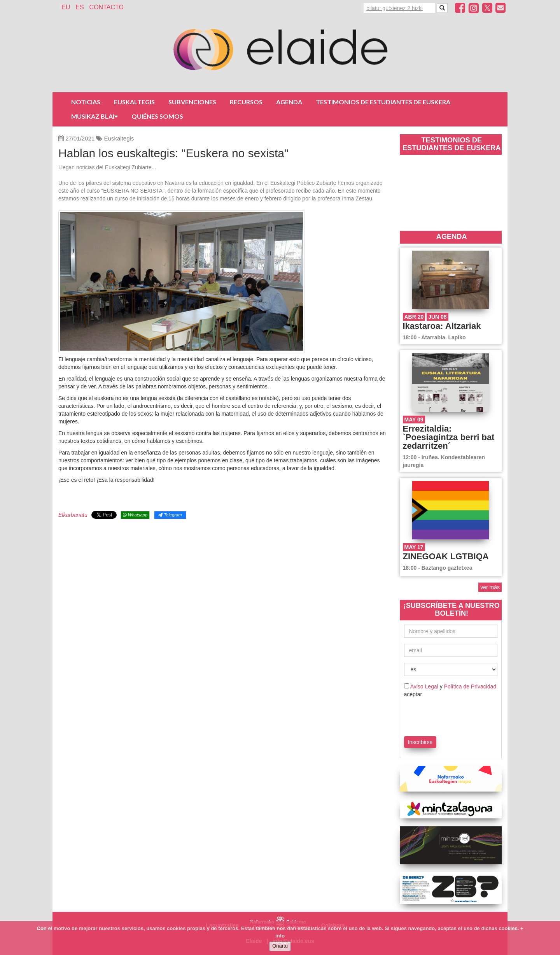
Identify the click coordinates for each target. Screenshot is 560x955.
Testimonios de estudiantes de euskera (383, 102)
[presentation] (450, 716)
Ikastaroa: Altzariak (442, 326)
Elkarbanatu (73, 515)
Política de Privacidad (470, 686)
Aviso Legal (424, 686)
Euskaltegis (134, 102)
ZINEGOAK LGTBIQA (446, 556)
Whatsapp (135, 515)
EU (66, 7)
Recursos (246, 102)
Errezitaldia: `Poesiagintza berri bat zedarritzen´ (449, 437)
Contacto (107, 7)
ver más (490, 587)
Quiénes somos (157, 116)
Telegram (170, 515)
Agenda (289, 102)
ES (80, 7)
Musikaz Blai (94, 116)
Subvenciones (192, 102)
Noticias (86, 102)
